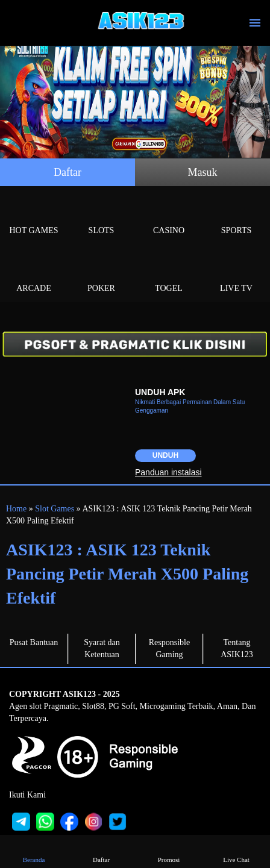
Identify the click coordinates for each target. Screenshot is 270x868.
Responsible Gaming (169, 648)
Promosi (169, 851)
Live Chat (236, 851)
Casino (169, 217)
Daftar (67, 172)
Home (16, 509)
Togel (169, 274)
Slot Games (55, 509)
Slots (101, 217)
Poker (101, 274)
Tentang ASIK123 (237, 648)
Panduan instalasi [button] (168, 472)
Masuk (203, 172)
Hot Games (34, 217)
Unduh (165, 455)
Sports (236, 217)
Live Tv (236, 274)
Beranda (34, 851)
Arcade (34, 274)
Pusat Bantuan (34, 642)
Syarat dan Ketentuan (102, 648)
